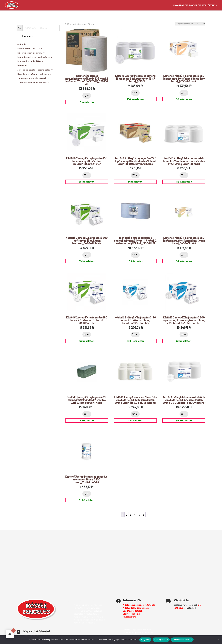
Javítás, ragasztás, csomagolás (34, 70)
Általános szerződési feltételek (139, 605)
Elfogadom (145, 640)
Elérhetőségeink (131, 614)
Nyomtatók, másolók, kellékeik (194, 5)
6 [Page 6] (143, 515)
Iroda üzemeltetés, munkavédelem (35, 57)
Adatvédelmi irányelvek (182, 640)
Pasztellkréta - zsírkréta (30, 49)
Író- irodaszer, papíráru (30, 53)
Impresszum (129, 617)
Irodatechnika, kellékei (29, 61)
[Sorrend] (190, 24)
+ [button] (88, 96)
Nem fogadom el (161, 640)
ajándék (22, 44)
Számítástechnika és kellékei (32, 83)
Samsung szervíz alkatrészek (32, 78)
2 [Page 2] (127, 515)
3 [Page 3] (131, 515)
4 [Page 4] (135, 515)
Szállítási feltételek (133, 611)
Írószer (21, 66)
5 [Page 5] (139, 515)
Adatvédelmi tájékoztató (136, 608)
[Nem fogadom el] (218, 640)
